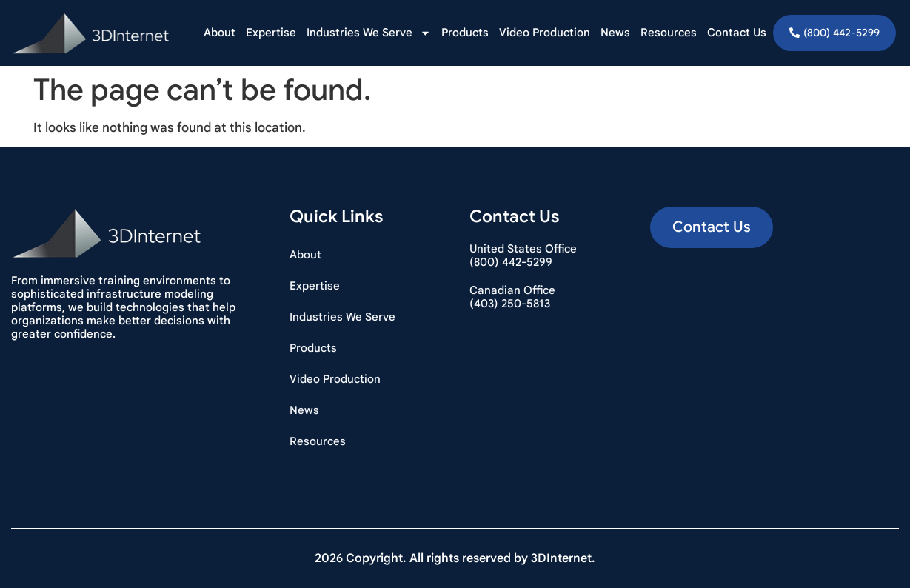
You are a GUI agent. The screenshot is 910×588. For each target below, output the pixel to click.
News (615, 33)
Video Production (545, 33)
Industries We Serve (369, 33)
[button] (712, 227)
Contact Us (737, 33)
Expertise (271, 33)
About (220, 33)
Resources (669, 33)
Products (465, 33)
